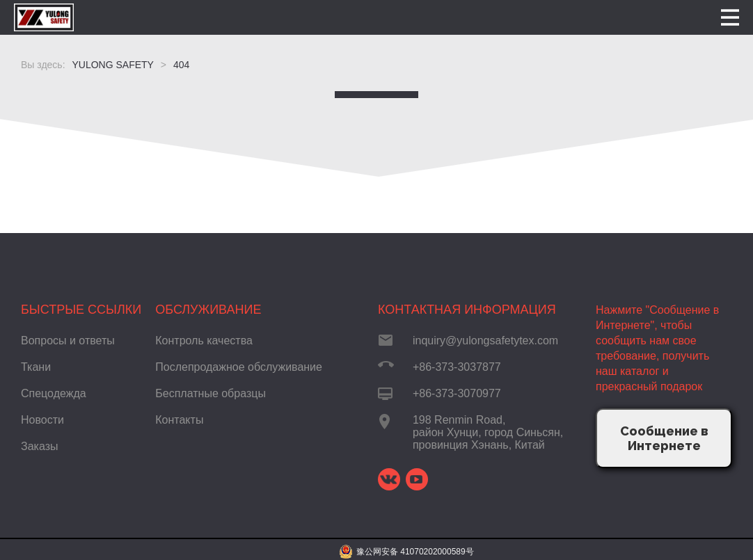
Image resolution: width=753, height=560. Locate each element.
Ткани (36, 367)
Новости (42, 420)
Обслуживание (208, 310)
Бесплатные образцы (211, 393)
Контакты (179, 420)
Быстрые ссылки (81, 310)
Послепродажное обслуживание (239, 367)
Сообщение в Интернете (664, 438)
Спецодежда (54, 393)
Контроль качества (204, 341)
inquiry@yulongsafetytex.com (485, 341)
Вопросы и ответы (68, 341)
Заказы (39, 446)
